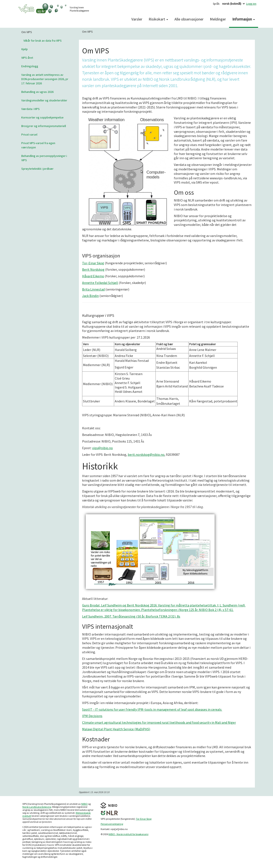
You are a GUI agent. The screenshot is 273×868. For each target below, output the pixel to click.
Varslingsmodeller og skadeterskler (44, 100)
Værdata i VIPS (30, 109)
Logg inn (251, 4)
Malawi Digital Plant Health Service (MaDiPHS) (116, 729)
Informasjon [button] (244, 19)
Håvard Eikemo (93, 276)
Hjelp (25, 49)
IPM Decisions (92, 716)
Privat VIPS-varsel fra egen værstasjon (38, 145)
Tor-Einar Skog (93, 263)
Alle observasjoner (189, 19)
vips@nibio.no (102, 448)
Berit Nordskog (93, 269)
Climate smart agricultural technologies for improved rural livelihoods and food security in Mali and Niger (159, 722)
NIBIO (84, 804)
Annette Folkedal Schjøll (100, 283)
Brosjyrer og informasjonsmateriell (44, 126)
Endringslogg (30, 66)
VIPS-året (27, 58)
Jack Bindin (90, 296)
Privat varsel (29, 134)
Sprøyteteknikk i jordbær (37, 169)
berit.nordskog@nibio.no (146, 454)
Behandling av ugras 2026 (37, 92)
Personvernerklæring (112, 824)
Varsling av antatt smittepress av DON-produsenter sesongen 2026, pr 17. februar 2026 (45, 79)
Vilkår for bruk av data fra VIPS (43, 41)
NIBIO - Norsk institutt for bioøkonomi (129, 834)
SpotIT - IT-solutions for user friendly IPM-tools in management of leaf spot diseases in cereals (152, 709)
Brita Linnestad (93, 289)
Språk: (216, 4)
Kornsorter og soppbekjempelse (42, 117)
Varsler (137, 19)
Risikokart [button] (158, 19)
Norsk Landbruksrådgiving (37, 807)
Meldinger (218, 19)
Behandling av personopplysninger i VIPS (44, 158)
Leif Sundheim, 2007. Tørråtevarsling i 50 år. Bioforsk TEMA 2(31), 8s (131, 616)
